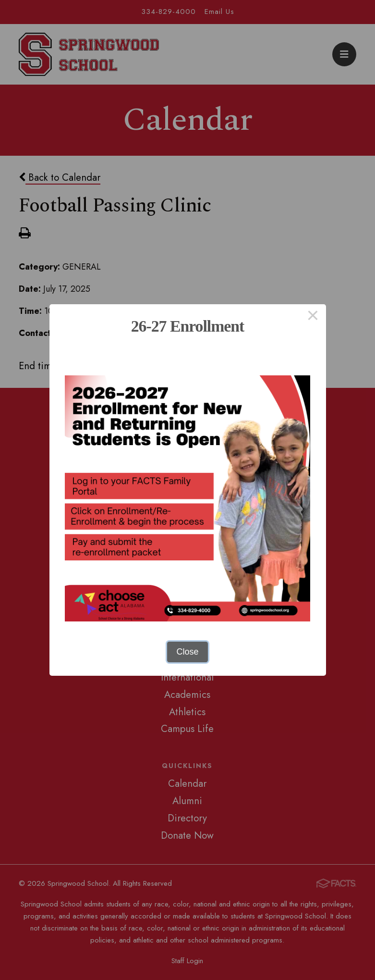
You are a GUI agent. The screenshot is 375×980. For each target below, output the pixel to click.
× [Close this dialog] (313, 317)
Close (187, 652)
